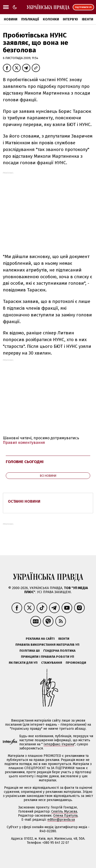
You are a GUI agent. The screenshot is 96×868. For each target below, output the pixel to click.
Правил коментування (24, 443)
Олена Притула (65, 816)
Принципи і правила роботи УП (48, 657)
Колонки (51, 19)
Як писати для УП (23, 663)
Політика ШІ (30, 651)
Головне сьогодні (25, 462)
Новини (11, 19)
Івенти (87, 19)
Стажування (52, 663)
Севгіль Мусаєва (64, 811)
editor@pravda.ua (61, 820)
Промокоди (76, 663)
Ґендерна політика (59, 651)
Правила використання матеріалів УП (47, 645)
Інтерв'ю (70, 19)
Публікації (30, 19)
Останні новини (24, 501)
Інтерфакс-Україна (59, 744)
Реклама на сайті (40, 639)
